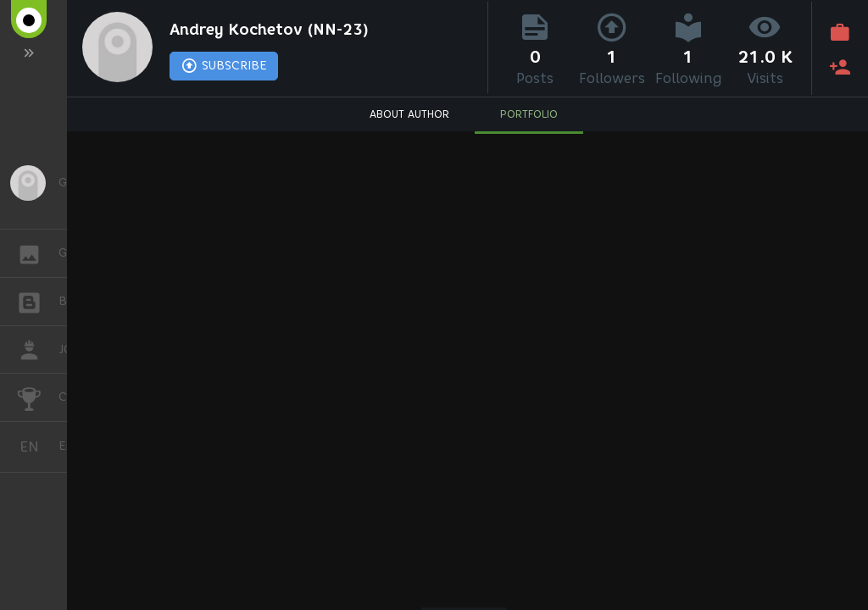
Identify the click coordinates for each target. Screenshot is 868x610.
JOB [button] (38, 350)
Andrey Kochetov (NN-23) (272, 30)
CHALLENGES (38, 396)
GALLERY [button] (38, 253)
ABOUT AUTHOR (409, 115)
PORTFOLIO (529, 115)
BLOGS (38, 300)
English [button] (36, 447)
